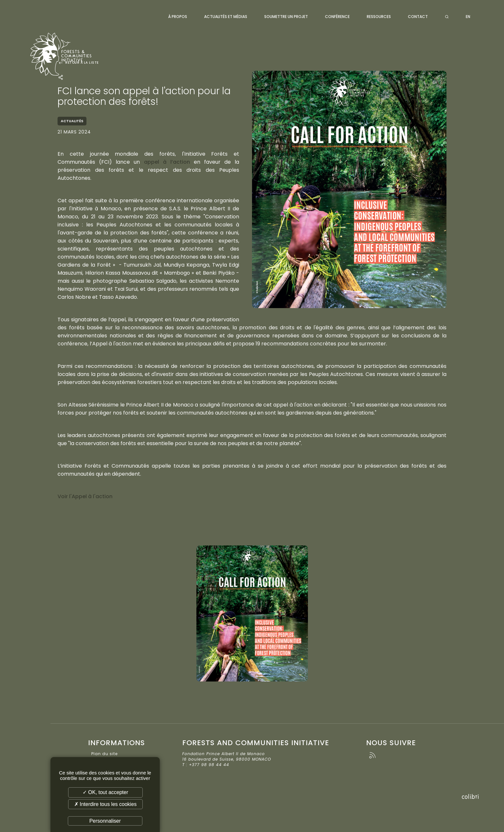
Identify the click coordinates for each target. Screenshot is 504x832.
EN (468, 17)
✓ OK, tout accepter (105, 792)
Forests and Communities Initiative (68, 53)
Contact (418, 17)
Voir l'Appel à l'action (85, 496)
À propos (178, 17)
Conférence (337, 17)
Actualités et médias (226, 17)
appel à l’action (167, 162)
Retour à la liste (78, 63)
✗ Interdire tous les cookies (105, 804)
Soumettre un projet (286, 17)
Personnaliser (105, 821)
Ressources (379, 17)
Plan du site (104, 754)
